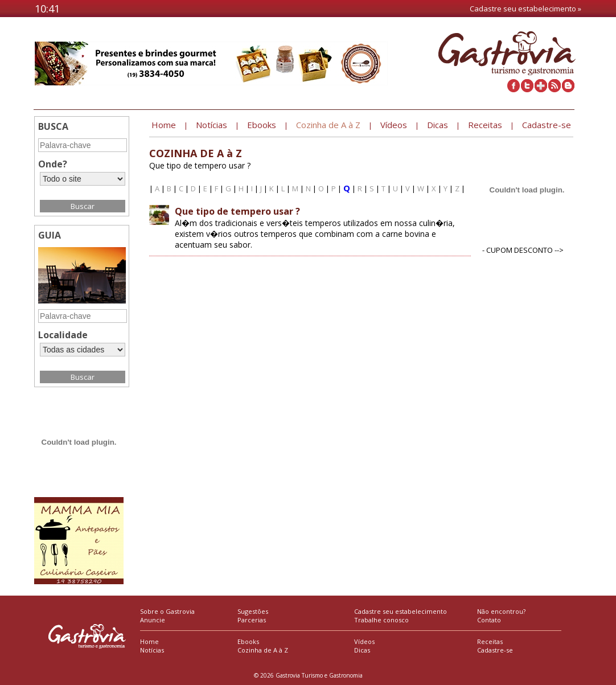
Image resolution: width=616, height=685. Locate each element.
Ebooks (248, 641)
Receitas (490, 641)
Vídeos (364, 641)
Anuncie (153, 620)
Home (149, 641)
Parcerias (252, 620)
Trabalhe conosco (381, 620)
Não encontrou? (501, 611)
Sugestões (253, 611)
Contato (489, 620)
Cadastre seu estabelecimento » (525, 9)
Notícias (152, 650)
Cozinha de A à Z (263, 650)
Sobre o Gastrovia (167, 611)
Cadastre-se (495, 650)
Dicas (362, 650)
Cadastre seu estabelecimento (401, 611)
